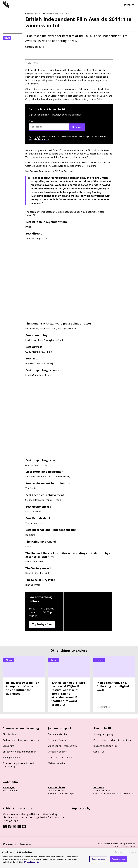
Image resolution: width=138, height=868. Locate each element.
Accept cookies (118, 859)
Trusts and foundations (60, 757)
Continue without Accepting (125, 852)
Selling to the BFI (12, 757)
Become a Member (58, 734)
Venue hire (8, 746)
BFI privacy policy (10, 844)
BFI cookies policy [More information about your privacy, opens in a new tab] (32, 862)
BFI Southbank (57, 787)
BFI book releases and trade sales (20, 752)
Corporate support (58, 752)
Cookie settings (98, 859)
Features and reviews (54, 14)
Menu (129, 5)
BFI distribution (11, 734)
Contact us (99, 752)
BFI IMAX (99, 787)
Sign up (77, 127)
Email (49, 125)
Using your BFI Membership (63, 746)
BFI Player (9, 787)
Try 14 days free (42, 624)
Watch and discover (34, 14)
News (67, 14)
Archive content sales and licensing (21, 740)
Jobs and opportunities (105, 746)
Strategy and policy (103, 734)
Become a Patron (57, 740)
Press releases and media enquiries (112, 740)
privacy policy (43, 139)
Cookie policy (25, 844)
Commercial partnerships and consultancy (18, 765)
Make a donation (57, 763)
